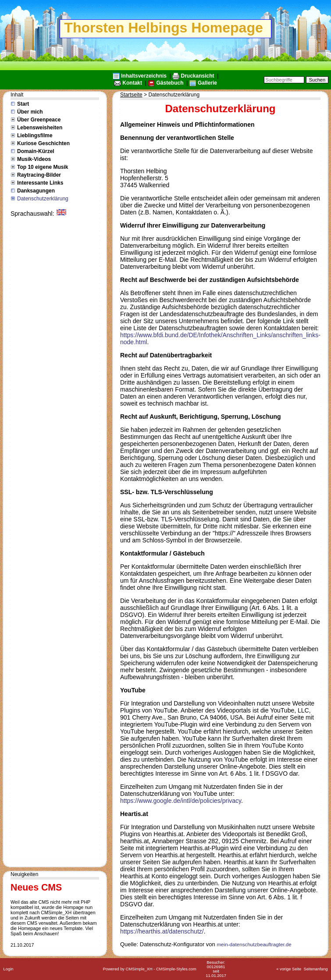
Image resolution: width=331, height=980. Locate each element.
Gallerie (207, 83)
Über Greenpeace (39, 120)
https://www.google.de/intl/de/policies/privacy (181, 801)
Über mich (30, 112)
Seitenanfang (315, 969)
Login (9, 969)
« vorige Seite (289, 969)
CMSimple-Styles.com (176, 969)
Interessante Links (40, 183)
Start (23, 104)
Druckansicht (198, 76)
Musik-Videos (34, 159)
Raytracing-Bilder (39, 175)
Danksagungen (36, 191)
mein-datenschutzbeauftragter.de (254, 944)
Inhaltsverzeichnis (144, 76)
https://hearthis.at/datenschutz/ (162, 931)
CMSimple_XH (139, 969)
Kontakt (132, 83)
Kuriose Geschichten (43, 143)
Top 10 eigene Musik (43, 167)
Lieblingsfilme (35, 135)
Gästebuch (170, 83)
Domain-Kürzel (36, 151)
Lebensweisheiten (40, 128)
